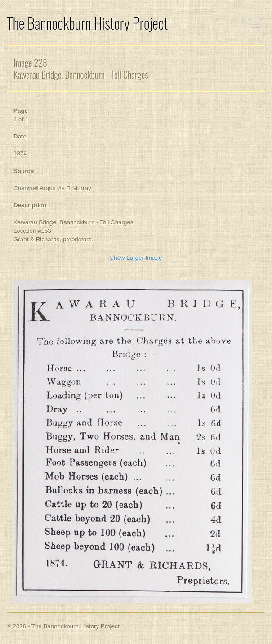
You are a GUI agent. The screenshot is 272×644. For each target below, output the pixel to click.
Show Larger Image (136, 258)
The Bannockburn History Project (87, 23)
